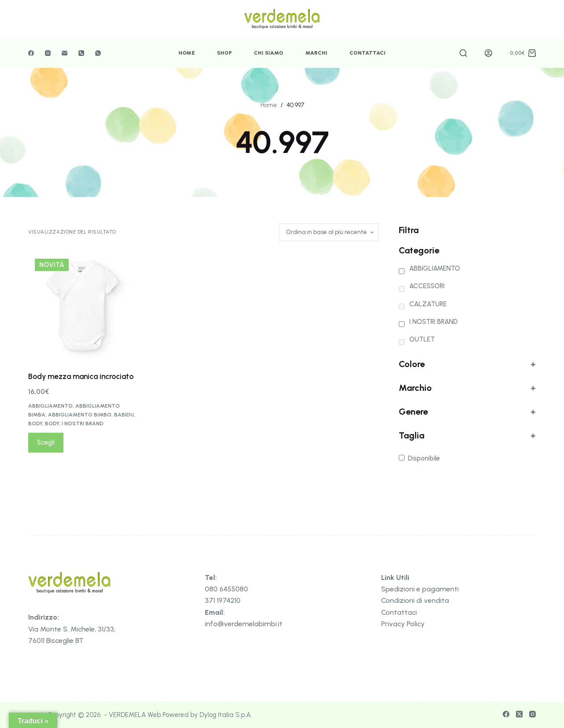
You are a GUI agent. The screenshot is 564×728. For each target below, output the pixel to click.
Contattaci (367, 53)
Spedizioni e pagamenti (420, 589)
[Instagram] (48, 53)
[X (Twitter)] (519, 714)
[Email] (65, 53)
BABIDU (124, 415)
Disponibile (424, 458)
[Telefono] (81, 53)
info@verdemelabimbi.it (244, 624)
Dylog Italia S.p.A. (226, 715)
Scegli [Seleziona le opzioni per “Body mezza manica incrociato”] (46, 442)
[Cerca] (463, 53)
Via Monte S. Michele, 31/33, (72, 629)
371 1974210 (223, 600)
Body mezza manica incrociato (81, 376)
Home (187, 53)
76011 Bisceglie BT (56, 641)
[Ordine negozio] (329, 232)
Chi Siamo (269, 53)
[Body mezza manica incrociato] (82, 306)
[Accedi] (488, 53)
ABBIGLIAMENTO (50, 406)
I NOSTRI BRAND (83, 423)
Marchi (316, 53)
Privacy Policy (403, 624)
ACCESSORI (427, 286)
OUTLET (422, 339)
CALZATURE (428, 304)
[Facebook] (31, 53)
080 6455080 (226, 589)
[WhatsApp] (98, 53)
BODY (35, 423)
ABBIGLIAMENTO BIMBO (80, 415)
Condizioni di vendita (415, 600)
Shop (224, 53)
